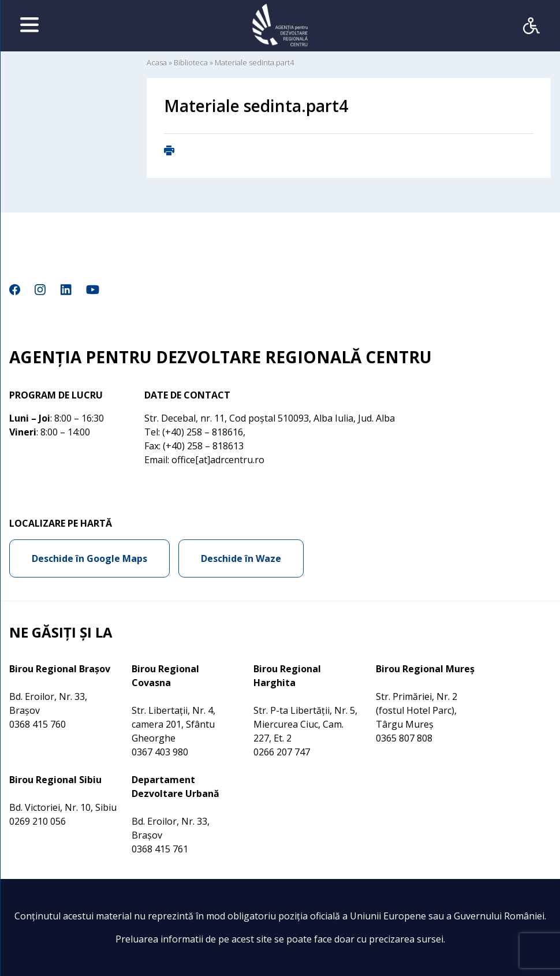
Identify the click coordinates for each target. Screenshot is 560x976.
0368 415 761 (160, 849)
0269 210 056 (38, 821)
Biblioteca (191, 62)
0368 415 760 (38, 724)
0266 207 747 (282, 752)
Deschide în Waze (241, 558)
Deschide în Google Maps (89, 558)
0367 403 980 (160, 752)
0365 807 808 (404, 738)
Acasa (157, 62)
